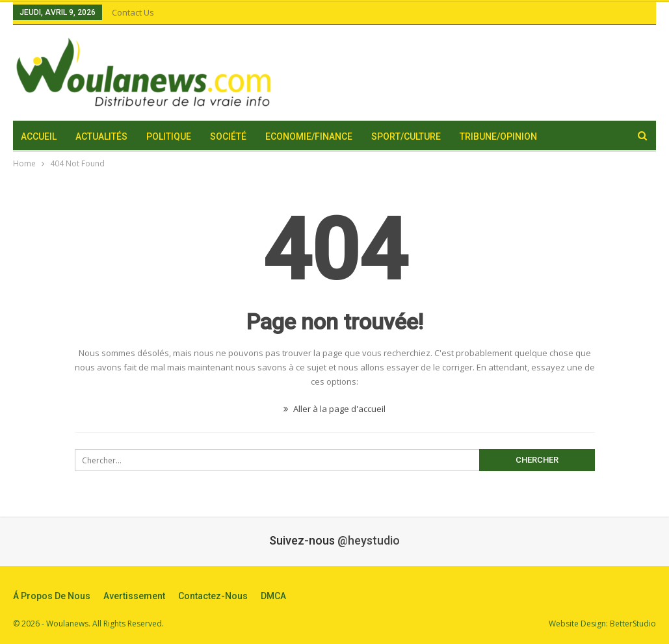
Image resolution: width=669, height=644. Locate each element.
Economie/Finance (309, 136)
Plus (567, 136)
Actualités (101, 136)
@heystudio (369, 540)
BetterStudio (633, 624)
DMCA (273, 596)
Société (228, 136)
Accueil (39, 136)
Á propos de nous (52, 596)
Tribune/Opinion (498, 136)
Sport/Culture (406, 136)
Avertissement (134, 596)
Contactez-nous (213, 596)
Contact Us (133, 12)
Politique (169, 136)
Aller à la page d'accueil (334, 409)
